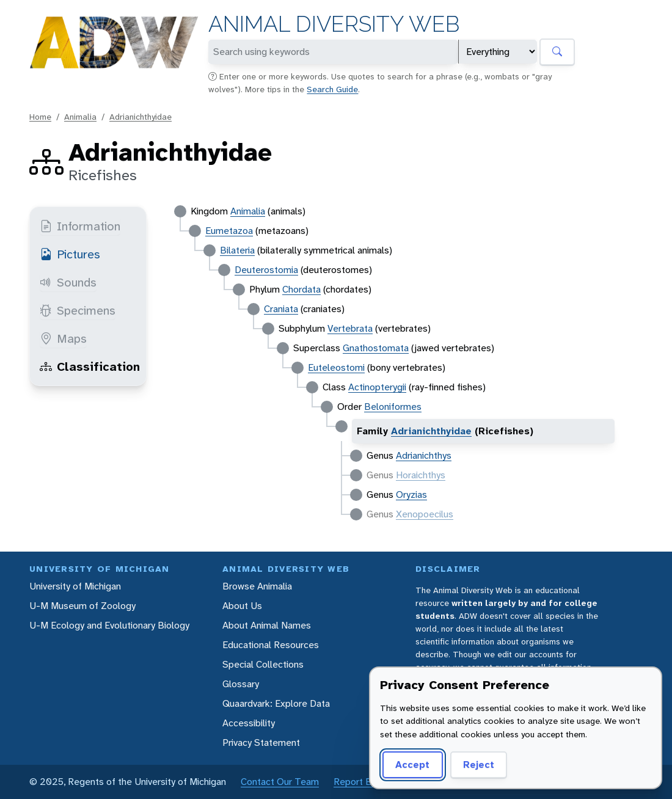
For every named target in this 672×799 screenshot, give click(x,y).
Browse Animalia (257, 586)
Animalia (80, 117)
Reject (479, 764)
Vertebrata (350, 328)
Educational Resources (271, 645)
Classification (90, 367)
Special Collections (263, 664)
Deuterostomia (266, 270)
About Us (242, 606)
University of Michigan (75, 586)
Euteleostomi (336, 367)
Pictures (70, 254)
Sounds (68, 282)
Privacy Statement (261, 742)
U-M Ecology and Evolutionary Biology (109, 625)
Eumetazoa (229, 231)
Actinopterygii (377, 387)
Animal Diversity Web (334, 24)
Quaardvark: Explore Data (276, 703)
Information (80, 226)
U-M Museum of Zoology (82, 606)
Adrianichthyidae (141, 117)
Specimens (78, 310)
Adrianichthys (424, 455)
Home (40, 117)
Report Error (360, 782)
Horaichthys (421, 475)
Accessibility (249, 723)
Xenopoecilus (425, 514)
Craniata (281, 309)
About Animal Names (267, 625)
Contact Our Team (280, 782)
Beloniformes (393, 407)
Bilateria (237, 250)
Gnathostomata (376, 348)
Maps (63, 338)
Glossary (241, 684)
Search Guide (332, 89)
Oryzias (411, 494)
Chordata (301, 289)
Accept (412, 764)
